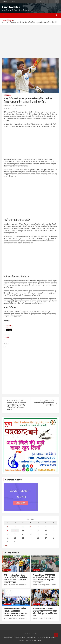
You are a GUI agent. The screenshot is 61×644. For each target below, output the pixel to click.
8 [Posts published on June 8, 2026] (7, 530)
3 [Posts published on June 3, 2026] (23, 527)
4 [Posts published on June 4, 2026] (30, 527)
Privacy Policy (32, 637)
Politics (36, 604)
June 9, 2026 (8, 585)
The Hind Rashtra (48, 618)
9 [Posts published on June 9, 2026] (15, 530)
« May (5, 546)
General (36, 570)
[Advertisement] (30, 43)
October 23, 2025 (9, 106)
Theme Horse (50, 637)
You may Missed (11, 553)
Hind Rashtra (11, 7)
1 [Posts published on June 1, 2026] (7, 527)
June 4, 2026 (37, 618)
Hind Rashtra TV (21, 106)
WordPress (37, 640)
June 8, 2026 (8, 618)
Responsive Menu (57, 2)
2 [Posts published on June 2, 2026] (15, 527)
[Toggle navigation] (4, 15)
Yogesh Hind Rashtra (20, 585)
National (7, 95)
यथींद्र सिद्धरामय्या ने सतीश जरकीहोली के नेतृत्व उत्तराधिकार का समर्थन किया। (44, 403)
